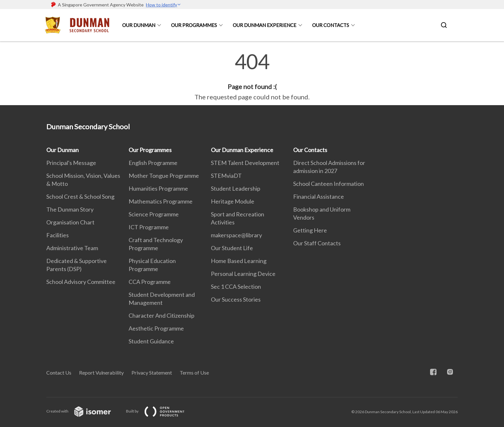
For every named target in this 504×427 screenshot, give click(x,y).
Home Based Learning (239, 261)
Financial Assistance (319, 196)
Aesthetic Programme (156, 328)
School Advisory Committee (81, 282)
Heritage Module (233, 201)
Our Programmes (194, 25)
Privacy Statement (152, 372)
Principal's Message (71, 163)
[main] (252, 77)
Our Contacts (331, 25)
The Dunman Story (70, 209)
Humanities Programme (158, 188)
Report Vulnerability (101, 372)
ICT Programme (149, 227)
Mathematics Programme (161, 201)
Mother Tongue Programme (164, 176)
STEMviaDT (226, 176)
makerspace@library (236, 235)
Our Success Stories (236, 299)
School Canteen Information (328, 184)
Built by (160, 411)
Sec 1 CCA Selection (236, 286)
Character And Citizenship (162, 315)
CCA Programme (150, 282)
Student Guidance (151, 341)
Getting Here (310, 230)
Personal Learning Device (243, 274)
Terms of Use (194, 372)
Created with (84, 411)
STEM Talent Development (245, 163)
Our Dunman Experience (265, 25)
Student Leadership (236, 188)
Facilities (58, 235)
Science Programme (154, 214)
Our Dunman (139, 25)
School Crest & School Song (80, 196)
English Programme (153, 163)
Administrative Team (72, 248)
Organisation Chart (70, 222)
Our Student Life (232, 248)
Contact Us (59, 372)
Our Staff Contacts (317, 243)
